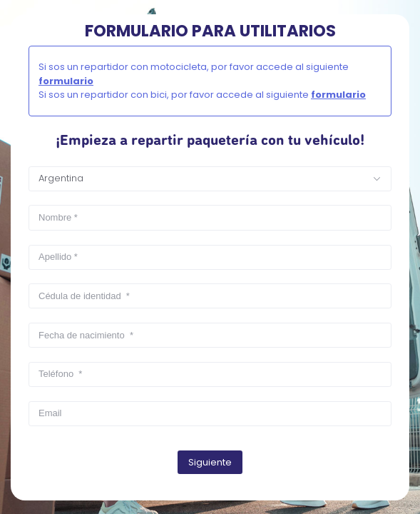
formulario (66, 81)
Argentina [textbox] (61, 178)
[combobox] (210, 179)
